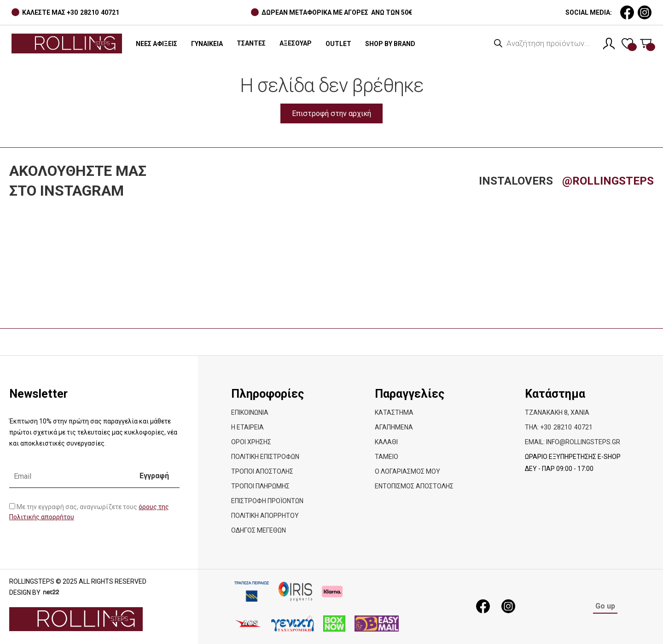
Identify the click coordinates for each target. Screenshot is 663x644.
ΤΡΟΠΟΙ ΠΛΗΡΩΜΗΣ (260, 486)
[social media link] (627, 12)
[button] (251, 44)
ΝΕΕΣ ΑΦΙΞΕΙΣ (157, 44)
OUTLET (338, 44)
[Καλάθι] (646, 44)
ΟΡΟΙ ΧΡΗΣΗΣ (251, 442)
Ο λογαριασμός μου (407, 471)
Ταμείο (387, 457)
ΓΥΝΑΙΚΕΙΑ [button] (207, 44)
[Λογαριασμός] (609, 44)
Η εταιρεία (247, 427)
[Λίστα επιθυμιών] (627, 44)
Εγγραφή (154, 476)
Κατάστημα (394, 412)
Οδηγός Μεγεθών (259, 530)
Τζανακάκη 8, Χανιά (557, 412)
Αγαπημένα (394, 427)
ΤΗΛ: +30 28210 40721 (559, 427)
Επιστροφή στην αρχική (331, 113)
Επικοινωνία (250, 412)
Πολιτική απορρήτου (265, 516)
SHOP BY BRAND (390, 44)
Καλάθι (386, 442)
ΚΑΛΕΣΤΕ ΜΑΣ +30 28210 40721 (71, 12)
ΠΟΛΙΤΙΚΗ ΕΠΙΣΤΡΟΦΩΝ (265, 457)
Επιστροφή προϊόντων (267, 501)
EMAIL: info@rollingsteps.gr (573, 442)
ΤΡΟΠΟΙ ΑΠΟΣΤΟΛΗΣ (262, 471)
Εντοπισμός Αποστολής (414, 486)
